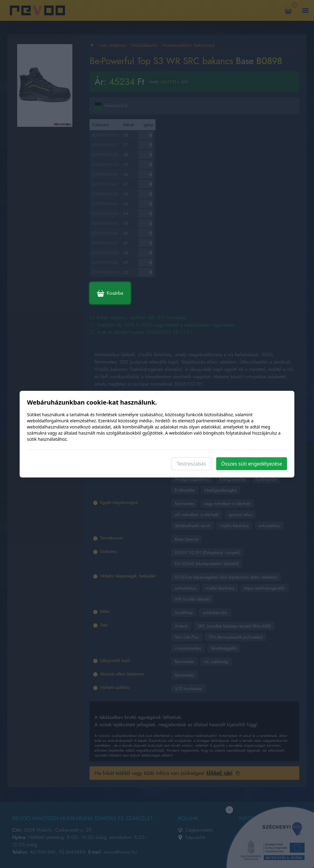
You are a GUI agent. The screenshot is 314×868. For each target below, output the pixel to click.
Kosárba (110, 293)
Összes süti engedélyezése (252, 464)
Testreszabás (191, 464)
